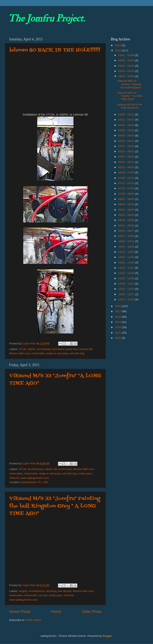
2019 (118, 322)
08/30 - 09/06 (127, 220)
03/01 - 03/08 (127, 55)
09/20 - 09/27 (127, 231)
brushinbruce (36, 469)
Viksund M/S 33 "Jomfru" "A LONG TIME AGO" (130, 96)
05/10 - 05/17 (127, 141)
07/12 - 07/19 (127, 183)
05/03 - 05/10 (127, 136)
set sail (43, 595)
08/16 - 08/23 (127, 210)
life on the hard (63, 469)
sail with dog (77, 353)
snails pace (85, 474)
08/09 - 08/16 (127, 204)
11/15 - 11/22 (127, 268)
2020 (118, 327)
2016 (118, 306)
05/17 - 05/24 (127, 146)
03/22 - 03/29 (127, 71)
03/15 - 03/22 (127, 66)
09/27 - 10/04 (127, 236)
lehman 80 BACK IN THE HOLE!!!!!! (55, 50)
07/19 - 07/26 (127, 188)
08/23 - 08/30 (127, 215)
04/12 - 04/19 (127, 120)
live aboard (65, 591)
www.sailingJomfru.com (35, 478)
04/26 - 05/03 (127, 130)
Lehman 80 (85, 349)
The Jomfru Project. (47, 18)
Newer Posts (20, 612)
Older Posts (92, 612)
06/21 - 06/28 (127, 167)
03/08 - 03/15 (127, 60)
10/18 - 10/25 (127, 252)
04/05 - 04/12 (127, 114)
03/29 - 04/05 (127, 76)
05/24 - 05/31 (127, 151)
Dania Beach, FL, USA (35, 482)
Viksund (14, 478)
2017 (118, 311)
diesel (49, 469)
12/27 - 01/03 (127, 299)
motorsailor (31, 474)
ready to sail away (57, 353)
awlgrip (23, 591)
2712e (23, 349)
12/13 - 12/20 (127, 289)
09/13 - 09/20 (127, 226)
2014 (118, 45)
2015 (118, 51)
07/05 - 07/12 (127, 178)
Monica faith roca (20, 353)
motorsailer (38, 353)
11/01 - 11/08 (127, 263)
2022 (118, 338)
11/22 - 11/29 (127, 273)
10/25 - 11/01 (127, 257)
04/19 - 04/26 (127, 125)
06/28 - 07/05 (127, 173)
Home (56, 612)
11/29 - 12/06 (127, 278)
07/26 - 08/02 (127, 194)
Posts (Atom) (34, 620)
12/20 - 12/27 (127, 294)
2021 (118, 333)
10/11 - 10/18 (127, 247)
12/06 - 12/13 (127, 284)
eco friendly (44, 349)
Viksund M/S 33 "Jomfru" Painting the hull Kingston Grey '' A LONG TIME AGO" (55, 506)
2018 (118, 317)
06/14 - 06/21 (127, 162)
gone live (72, 349)
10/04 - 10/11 (127, 241)
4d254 (32, 349)
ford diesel (58, 349)
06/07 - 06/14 (127, 157)
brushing (51, 591)
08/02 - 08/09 (127, 199)
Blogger (107, 636)
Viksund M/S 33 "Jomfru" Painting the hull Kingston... (130, 84)
